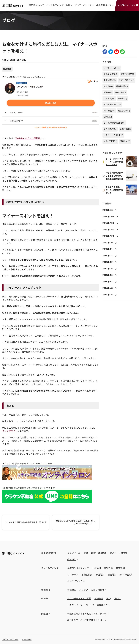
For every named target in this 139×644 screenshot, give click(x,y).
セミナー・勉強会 (118, 553)
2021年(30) (110, 243)
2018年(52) (110, 262)
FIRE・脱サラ (126, 80)
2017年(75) (110, 269)
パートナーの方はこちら (98, 605)
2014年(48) (110, 288)
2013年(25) (110, 295)
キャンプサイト (10, 431)
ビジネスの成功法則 (114, 123)
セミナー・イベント (113, 135)
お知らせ (99, 599)
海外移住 (109, 111)
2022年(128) (110, 236)
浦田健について (37, 5)
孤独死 (108, 92)
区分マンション (112, 68)
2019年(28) (110, 256)
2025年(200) (110, 217)
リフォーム (73, 575)
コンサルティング (55, 5)
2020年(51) (110, 249)
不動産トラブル (112, 105)
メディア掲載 (110, 141)
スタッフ (84, 590)
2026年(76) (110, 210)
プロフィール (74, 553)
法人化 (108, 86)
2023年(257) (110, 230)
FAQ (109, 599)
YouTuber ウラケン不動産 (28, 138)
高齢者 (122, 99)
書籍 (86, 553)
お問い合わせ (98, 590)
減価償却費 (122, 86)
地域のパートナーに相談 (79, 599)
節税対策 (125, 129)
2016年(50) (110, 275)
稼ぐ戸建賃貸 (126, 575)
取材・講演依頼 (99, 553)
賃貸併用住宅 (128, 74)
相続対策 (120, 92)
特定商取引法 (27, 640)
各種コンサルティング (78, 568)
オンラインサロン (128, 5)
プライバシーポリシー (10, 640)
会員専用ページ (105, 5)
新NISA (125, 141)
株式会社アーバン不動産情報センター (86, 620)
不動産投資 (111, 74)
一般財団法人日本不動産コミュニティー (87, 614)
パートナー (89, 5)
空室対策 (110, 80)
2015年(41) (110, 282)
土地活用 (97, 568)
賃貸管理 (120, 568)
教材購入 (72, 560)
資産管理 (124, 111)
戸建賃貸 (109, 99)
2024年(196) (110, 223)
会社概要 (72, 590)
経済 (7, 69)
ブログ (78, 5)
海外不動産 (110, 129)
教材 (69, 5)
